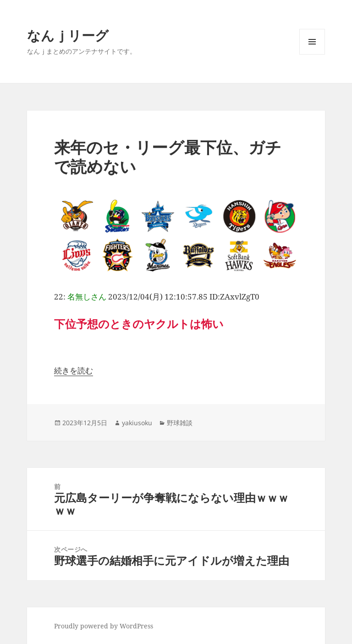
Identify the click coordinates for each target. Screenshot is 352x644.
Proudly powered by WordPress (104, 626)
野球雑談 (180, 423)
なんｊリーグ (68, 35)
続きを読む (74, 370)
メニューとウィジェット (312, 54)
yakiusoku (137, 423)
